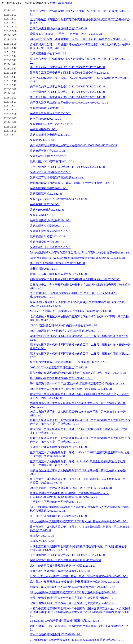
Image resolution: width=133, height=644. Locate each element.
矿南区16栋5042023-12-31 (45, 119)
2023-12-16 (10, 73)
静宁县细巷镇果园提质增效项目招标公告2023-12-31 (61, 378)
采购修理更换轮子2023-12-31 (48, 151)
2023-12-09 (10, 44)
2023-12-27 (10, 118)
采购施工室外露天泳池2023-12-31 (50, 231)
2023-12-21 (10, 93)
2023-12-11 (10, 52)
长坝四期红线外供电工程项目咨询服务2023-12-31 (60, 571)
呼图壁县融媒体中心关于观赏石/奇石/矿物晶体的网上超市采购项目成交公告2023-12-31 (80, 80)
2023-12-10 (10, 48)
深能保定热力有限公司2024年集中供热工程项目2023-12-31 (66, 560)
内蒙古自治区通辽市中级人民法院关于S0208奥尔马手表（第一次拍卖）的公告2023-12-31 (78, 405)
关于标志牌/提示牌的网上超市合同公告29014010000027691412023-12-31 (74, 145)
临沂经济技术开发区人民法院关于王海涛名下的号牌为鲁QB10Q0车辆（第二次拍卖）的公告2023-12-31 (79, 318)
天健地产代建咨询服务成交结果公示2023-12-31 (59, 447)
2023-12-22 (10, 98)
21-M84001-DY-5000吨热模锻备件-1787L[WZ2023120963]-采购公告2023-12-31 (77, 640)
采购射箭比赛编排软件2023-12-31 (50, 220)
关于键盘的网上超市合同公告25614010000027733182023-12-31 (68, 555)
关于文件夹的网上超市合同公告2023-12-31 (56, 502)
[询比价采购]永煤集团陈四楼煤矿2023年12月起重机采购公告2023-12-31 (73, 592)
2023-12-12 (10, 56)
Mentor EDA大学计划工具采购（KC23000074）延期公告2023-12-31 (71, 311)
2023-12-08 (10, 39)
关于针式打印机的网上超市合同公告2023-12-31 (59, 516)
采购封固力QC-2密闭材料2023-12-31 (52, 161)
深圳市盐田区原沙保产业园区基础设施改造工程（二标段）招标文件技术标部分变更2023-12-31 (80, 346)
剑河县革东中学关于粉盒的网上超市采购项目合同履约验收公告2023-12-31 (75, 279)
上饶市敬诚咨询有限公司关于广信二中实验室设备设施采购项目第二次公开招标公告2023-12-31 (80, 21)
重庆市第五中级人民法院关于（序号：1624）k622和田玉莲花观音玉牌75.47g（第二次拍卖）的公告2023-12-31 (79, 454)
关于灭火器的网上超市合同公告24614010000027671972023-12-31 (69, 103)
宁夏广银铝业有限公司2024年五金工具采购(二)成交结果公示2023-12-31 (73, 603)
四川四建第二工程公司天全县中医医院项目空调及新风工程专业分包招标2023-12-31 (79, 628)
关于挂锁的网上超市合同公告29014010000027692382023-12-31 (68, 167)
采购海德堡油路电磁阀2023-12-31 (50, 135)
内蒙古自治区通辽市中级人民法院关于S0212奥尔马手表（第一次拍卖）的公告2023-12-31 (78, 472)
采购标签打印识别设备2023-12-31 (50, 247)
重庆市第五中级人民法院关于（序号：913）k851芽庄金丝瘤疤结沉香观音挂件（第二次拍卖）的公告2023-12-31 (78, 463)
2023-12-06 (10, 31)
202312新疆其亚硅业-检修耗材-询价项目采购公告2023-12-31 (66, 331)
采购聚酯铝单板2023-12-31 (46, 194)
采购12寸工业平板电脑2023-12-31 (50, 172)
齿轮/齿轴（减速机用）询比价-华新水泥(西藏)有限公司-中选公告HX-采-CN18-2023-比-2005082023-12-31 (78, 304)
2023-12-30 (10, 131)
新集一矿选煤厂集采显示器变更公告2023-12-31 (59, 274)
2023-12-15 (10, 69)
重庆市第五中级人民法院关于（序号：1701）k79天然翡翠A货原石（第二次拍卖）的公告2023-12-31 (80, 529)
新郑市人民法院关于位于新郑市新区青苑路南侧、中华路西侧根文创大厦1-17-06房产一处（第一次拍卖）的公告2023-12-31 (80, 422)
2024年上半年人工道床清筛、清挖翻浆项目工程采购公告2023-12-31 (71, 389)
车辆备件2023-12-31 (42, 536)
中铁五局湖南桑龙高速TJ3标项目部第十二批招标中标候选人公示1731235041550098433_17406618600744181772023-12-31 (69, 495)
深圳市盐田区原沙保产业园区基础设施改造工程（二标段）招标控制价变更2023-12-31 (79, 338)
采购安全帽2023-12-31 (43, 215)
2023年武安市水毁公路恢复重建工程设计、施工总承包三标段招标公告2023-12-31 (79, 39)
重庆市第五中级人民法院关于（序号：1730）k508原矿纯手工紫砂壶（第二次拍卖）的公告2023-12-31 (78, 431)
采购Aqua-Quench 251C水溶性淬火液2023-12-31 (59, 199)
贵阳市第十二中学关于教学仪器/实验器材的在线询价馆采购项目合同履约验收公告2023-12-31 (80, 286)
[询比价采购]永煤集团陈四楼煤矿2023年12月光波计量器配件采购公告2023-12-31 (79, 521)
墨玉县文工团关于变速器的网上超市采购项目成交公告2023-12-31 (70, 73)
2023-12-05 (10, 27)
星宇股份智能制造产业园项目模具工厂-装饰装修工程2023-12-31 (69, 362)
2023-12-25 (10, 110)
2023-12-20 (10, 89)
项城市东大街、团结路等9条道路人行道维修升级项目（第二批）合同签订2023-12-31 (80, 13)
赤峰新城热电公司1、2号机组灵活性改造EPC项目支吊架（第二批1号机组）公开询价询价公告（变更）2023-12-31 (80, 46)
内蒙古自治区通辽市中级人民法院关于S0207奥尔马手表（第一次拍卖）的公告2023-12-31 (78, 413)
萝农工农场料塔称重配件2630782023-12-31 (56, 634)
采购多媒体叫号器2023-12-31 (48, 236)
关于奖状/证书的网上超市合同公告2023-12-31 (58, 263)
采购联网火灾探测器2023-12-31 (49, 226)
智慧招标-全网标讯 (61, 3)
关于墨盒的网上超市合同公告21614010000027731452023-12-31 (68, 67)
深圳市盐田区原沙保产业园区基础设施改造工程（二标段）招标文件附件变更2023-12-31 (80, 355)
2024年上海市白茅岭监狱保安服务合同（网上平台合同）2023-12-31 (71, 488)
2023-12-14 (10, 64)
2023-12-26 (10, 114)
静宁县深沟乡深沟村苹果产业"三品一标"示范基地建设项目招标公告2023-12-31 (78, 384)
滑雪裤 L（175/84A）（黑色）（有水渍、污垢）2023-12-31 (66, 34)
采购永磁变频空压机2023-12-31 (49, 242)
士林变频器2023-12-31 (43, 269)
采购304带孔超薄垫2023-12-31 (48, 156)
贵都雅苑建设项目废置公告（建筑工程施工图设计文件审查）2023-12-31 (74, 183)
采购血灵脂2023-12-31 (43, 129)
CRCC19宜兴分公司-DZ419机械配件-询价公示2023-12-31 (64, 325)
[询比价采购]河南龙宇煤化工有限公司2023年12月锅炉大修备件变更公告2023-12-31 (80, 253)
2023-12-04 (10, 23)
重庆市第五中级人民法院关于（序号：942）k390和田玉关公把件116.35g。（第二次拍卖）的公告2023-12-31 (79, 396)
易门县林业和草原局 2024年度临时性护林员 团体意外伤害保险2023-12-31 (75, 582)
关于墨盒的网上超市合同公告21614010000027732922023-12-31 (68, 97)
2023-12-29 (10, 127)
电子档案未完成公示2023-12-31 (49, 53)
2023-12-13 (10, 60)
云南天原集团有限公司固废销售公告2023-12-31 (59, 28)
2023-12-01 (10, 10)
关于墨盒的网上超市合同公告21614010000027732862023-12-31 (68, 92)
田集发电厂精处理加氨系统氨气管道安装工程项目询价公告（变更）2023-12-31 (78, 373)
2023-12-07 (10, 35)
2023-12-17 (10, 77)
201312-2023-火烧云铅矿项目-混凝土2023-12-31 (59, 367)
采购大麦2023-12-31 (42, 140)
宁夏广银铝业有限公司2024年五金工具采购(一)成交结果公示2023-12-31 (73, 598)
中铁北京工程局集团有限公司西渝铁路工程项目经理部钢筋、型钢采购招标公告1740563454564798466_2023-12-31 (78, 548)
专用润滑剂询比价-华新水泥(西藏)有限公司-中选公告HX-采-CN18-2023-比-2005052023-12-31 (74, 295)
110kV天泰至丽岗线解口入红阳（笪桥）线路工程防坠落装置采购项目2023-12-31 (79, 576)
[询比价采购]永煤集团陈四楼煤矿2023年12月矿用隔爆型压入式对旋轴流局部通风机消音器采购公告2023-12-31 (79, 509)
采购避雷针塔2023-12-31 (45, 204)
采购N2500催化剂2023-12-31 (47, 210)
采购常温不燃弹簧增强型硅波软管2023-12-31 (57, 178)
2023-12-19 (10, 85)
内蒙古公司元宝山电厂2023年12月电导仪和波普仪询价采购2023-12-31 (72, 587)
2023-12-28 (10, 122)
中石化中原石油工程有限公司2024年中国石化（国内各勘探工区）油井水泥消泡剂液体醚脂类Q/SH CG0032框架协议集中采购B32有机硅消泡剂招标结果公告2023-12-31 (80, 612)
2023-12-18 (10, 81)
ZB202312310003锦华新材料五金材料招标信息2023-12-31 (65, 621)
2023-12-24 (10, 106)
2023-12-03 (10, 19)
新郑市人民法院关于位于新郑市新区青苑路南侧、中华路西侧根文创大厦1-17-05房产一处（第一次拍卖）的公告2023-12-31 (80, 440)
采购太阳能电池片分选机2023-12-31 (52, 124)
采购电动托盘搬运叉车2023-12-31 (50, 113)
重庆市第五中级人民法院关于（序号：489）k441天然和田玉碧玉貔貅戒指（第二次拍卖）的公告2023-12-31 (79, 481)
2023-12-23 (10, 102)
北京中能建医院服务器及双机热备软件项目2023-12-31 (63, 566)
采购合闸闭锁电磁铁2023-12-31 (49, 188)
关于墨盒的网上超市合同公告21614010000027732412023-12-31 (68, 86)
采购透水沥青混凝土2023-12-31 (49, 108)
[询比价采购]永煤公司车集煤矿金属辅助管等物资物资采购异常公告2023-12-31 (77, 258)
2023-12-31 (10, 135)
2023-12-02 (10, 15)
